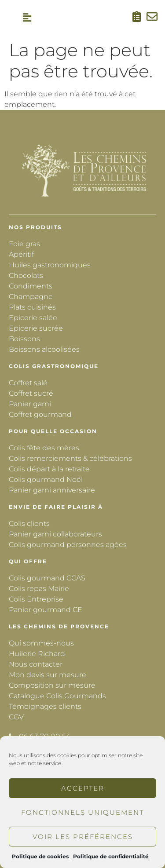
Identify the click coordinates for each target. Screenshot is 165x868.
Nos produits (35, 227)
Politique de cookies (40, 856)
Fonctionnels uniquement (82, 812)
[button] (27, 18)
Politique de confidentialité (111, 856)
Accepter (83, 788)
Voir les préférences (83, 837)
